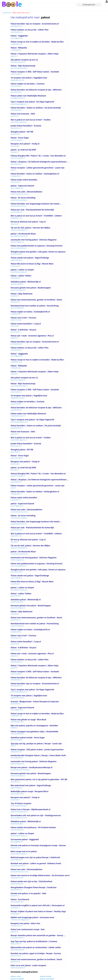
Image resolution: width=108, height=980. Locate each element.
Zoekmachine (7, 13)
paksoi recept (46, 976)
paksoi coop (16, 976)
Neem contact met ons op (21, 13)
